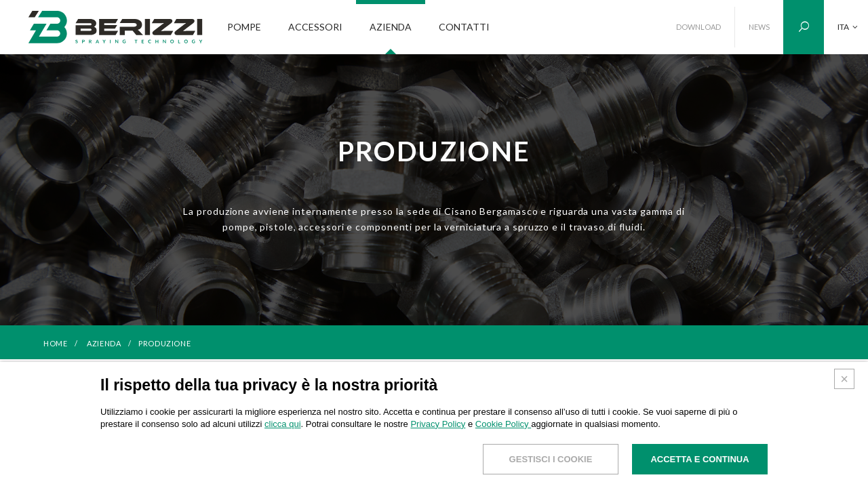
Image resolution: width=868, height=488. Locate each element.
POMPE (244, 27)
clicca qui (282, 424)
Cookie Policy (503, 424)
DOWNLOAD (698, 27)
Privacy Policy (438, 424)
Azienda (105, 343)
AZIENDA (391, 27)
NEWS (759, 27)
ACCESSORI (315, 27)
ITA (848, 27)
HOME (55, 343)
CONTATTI (464, 27)
